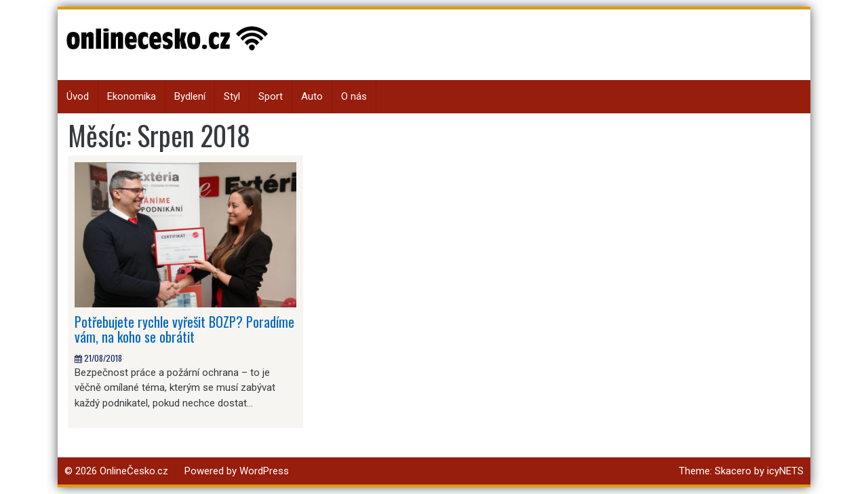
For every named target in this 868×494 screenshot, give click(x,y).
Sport (271, 96)
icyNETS (785, 471)
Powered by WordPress (237, 471)
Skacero (733, 471)
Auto (312, 96)
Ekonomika (132, 96)
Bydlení (190, 96)
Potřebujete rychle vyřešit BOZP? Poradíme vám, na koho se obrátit (184, 329)
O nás (354, 96)
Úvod (78, 96)
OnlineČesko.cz (134, 471)
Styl (232, 96)
